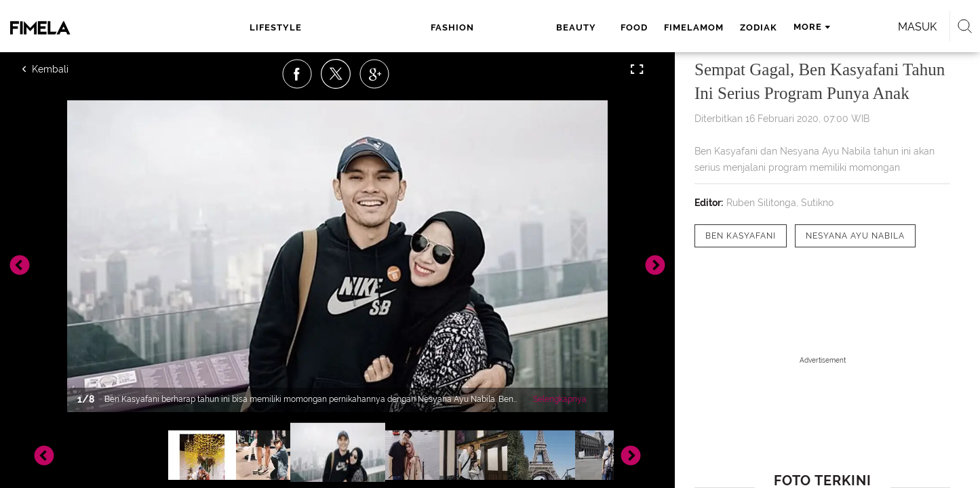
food (477, 27)
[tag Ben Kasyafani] (741, 236)
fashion (363, 27)
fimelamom (536, 27)
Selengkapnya (560, 399)
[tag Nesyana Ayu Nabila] (855, 236)
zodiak (601, 27)
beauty (427, 27)
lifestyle (286, 27)
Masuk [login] (801, 27)
